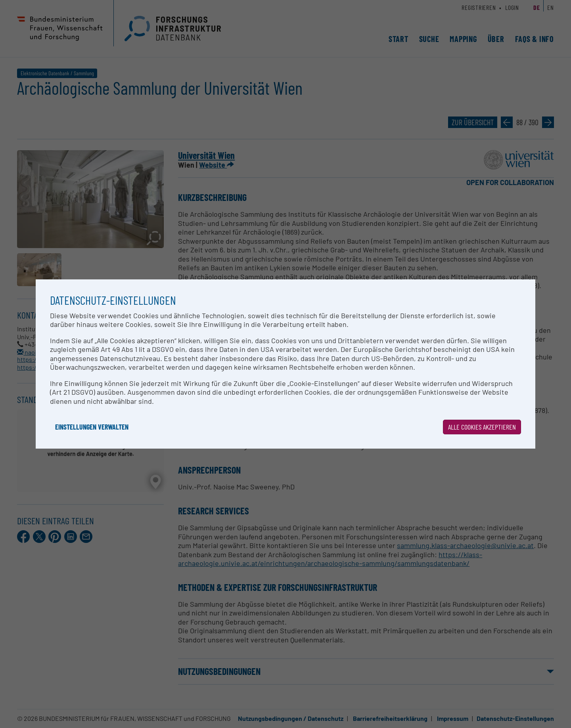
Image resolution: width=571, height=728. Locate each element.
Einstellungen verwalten (92, 427)
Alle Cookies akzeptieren (482, 427)
